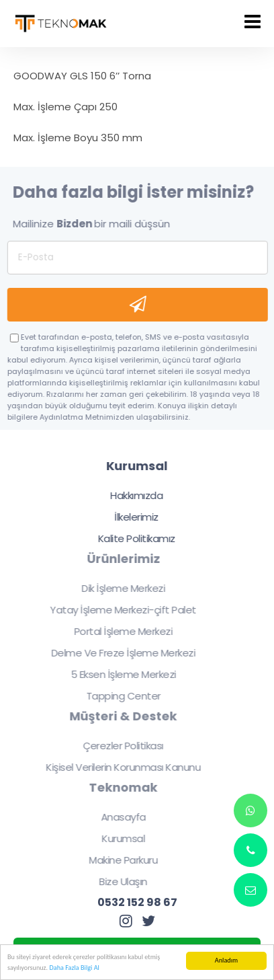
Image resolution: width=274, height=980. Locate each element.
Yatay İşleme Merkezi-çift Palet (119, 610)
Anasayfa (119, 817)
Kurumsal (119, 838)
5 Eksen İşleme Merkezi (119, 674)
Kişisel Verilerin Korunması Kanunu (119, 767)
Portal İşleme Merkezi (119, 631)
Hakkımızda (136, 495)
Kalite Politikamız (136, 538)
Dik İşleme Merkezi (119, 588)
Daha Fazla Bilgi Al (74, 968)
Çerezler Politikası (119, 746)
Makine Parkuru (119, 860)
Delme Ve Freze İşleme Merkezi (119, 653)
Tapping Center (119, 696)
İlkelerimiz (136, 517)
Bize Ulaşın (119, 881)
